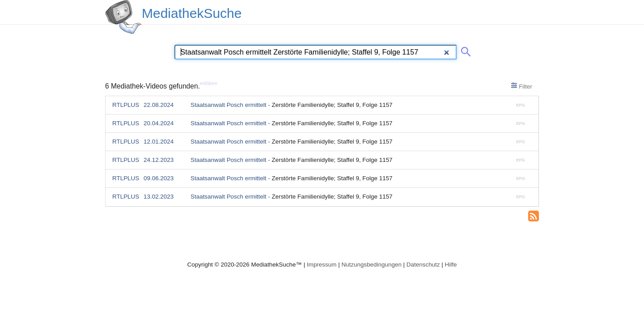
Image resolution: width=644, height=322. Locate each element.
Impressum (322, 265)
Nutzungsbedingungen (371, 265)
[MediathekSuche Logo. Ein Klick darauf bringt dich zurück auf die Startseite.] (123, 17)
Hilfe (451, 265)
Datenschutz (423, 265)
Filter (522, 86)
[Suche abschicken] (464, 50)
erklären (209, 83)
